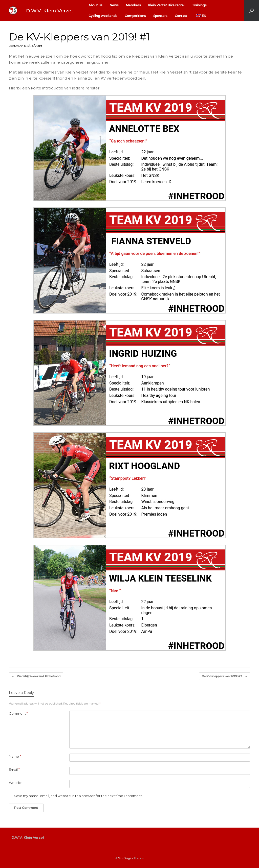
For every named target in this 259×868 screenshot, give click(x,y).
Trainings (199, 5)
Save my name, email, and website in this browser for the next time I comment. (78, 796)
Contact (181, 16)
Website (16, 783)
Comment (18, 713)
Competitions (135, 16)
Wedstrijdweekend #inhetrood (36, 676)
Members (133, 5)
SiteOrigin (125, 858)
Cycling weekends (103, 16)
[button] (252, 11)
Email (14, 769)
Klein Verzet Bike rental (166, 5)
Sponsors (160, 16)
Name (15, 756)
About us (95, 5)
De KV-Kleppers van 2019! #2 (225, 676)
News (114, 5)
